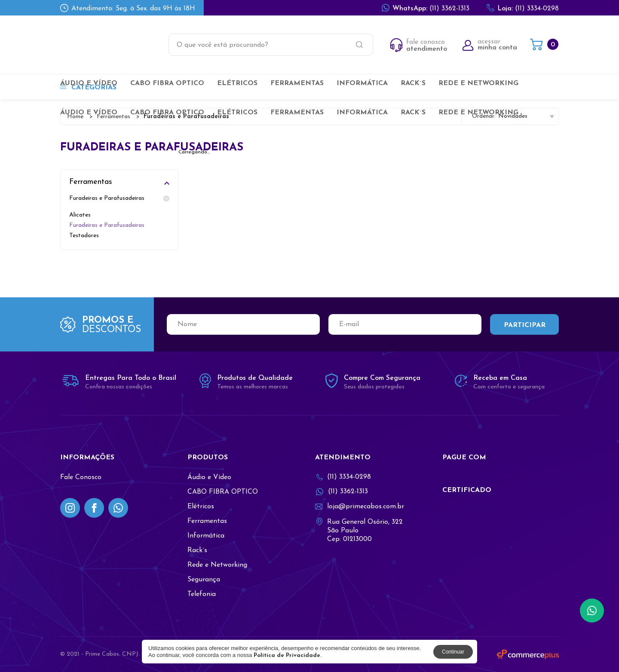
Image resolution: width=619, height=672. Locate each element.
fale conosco (419, 46)
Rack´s (413, 83)
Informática (362, 83)
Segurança (204, 580)
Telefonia (202, 594)
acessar (490, 45)
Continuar (453, 652)
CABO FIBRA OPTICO (167, 83)
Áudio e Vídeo (89, 83)
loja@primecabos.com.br (360, 507)
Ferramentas (297, 83)
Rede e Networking (478, 83)
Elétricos (237, 83)
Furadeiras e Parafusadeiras (119, 199)
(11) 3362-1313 (426, 8)
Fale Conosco (81, 477)
